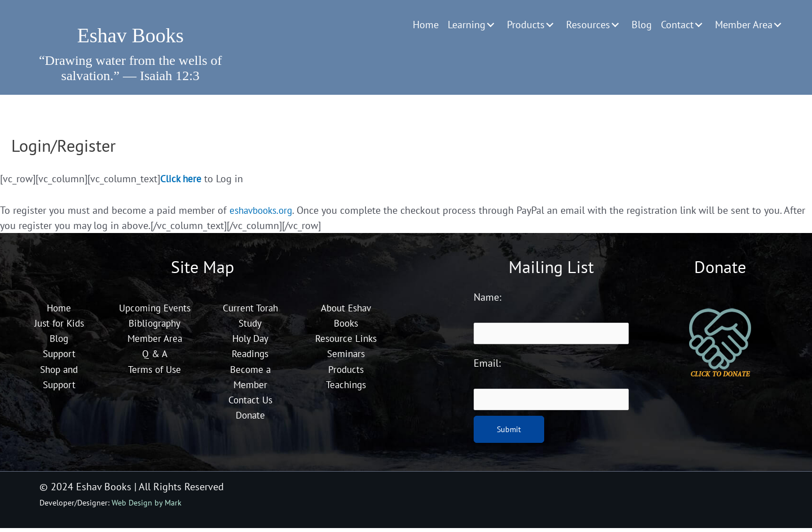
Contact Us (250, 403)
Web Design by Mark (147, 506)
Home (59, 311)
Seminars (346, 357)
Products (346, 372)
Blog (59, 342)
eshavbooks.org (264, 214)
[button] (491, 25)
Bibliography (155, 342)
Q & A (155, 372)
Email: (487, 367)
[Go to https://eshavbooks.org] (131, 32)
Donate (250, 418)
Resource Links (346, 342)
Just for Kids (59, 326)
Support (59, 357)
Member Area (155, 357)
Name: (487, 300)
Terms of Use (155, 387)
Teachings (346, 387)
